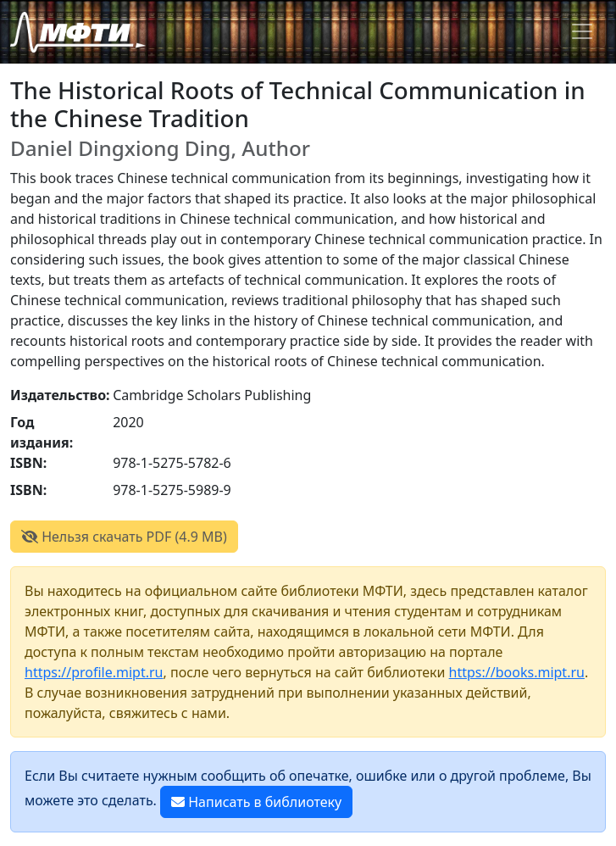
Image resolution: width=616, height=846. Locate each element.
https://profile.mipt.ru (94, 672)
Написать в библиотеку (256, 802)
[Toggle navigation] (582, 31)
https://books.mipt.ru (517, 672)
